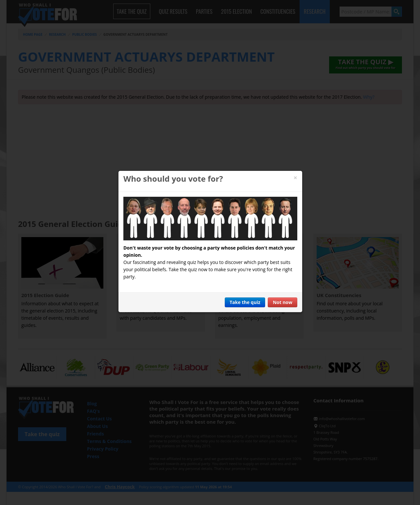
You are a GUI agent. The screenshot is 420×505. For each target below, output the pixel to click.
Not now (283, 302)
